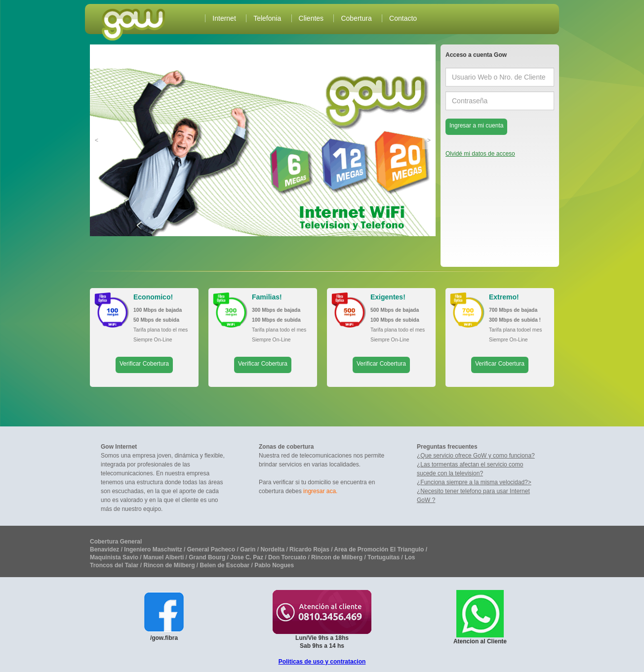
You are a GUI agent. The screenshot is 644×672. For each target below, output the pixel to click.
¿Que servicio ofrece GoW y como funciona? (476, 456)
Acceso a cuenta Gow (476, 55)
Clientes (311, 18)
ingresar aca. (320, 491)
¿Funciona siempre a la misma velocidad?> (474, 482)
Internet (224, 18)
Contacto (403, 18)
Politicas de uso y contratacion (322, 662)
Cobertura (356, 18)
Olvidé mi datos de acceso (480, 152)
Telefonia (267, 18)
